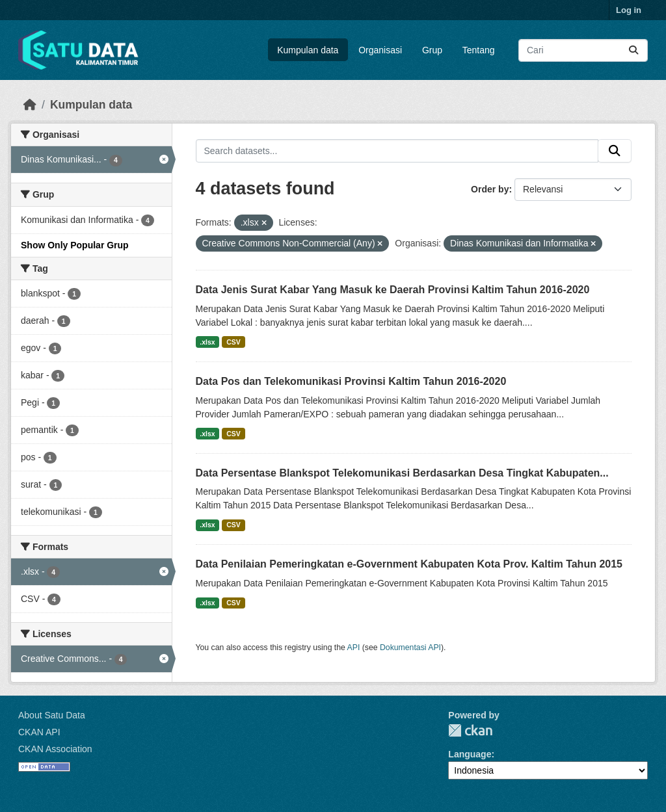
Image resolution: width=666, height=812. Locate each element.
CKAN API (39, 732)
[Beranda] (30, 105)
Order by (490, 189)
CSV (233, 342)
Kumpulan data (308, 50)
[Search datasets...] (583, 50)
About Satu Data (52, 715)
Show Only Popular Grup (75, 245)
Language (470, 754)
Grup (432, 50)
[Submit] (633, 50)
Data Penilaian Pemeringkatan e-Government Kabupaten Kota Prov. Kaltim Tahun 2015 (409, 564)
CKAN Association (55, 749)
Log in (629, 10)
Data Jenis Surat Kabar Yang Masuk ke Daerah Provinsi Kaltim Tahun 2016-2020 (393, 290)
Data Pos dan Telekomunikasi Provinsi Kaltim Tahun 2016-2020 (351, 381)
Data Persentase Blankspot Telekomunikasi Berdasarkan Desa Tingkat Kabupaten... (402, 473)
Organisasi (380, 50)
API (354, 648)
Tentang (479, 50)
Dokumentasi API (410, 648)
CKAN (470, 730)
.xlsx (207, 342)
